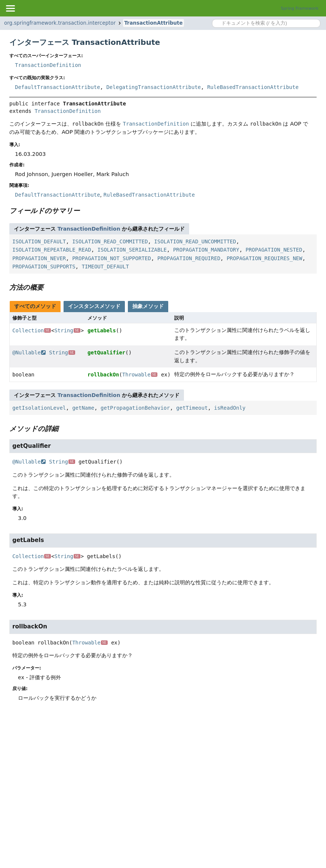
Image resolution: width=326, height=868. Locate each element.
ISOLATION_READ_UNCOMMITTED (195, 241)
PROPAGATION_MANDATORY (206, 250)
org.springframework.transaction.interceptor (60, 23)
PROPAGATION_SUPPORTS (44, 267)
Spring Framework (300, 8)
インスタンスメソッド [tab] (94, 306)
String (67, 330)
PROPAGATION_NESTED (274, 250)
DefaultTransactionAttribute (58, 87)
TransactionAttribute (153, 23)
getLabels (102, 330)
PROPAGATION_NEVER (39, 258)
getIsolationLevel (39, 408)
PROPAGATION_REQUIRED (189, 258)
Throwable (140, 375)
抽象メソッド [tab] (148, 306)
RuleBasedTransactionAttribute (253, 87)
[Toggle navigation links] (10, 8)
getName (83, 408)
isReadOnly (230, 408)
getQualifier (106, 353)
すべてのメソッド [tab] (35, 306)
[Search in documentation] (266, 23)
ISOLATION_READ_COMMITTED (110, 241)
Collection (32, 330)
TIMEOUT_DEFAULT (105, 267)
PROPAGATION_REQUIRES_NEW (264, 258)
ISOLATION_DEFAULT (39, 241)
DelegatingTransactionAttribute (153, 87)
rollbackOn (103, 375)
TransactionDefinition (48, 65)
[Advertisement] (163, 769)
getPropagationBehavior (135, 408)
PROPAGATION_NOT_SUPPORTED (112, 258)
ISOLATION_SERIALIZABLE (132, 250)
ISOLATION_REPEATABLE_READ (52, 250)
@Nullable (29, 353)
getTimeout (192, 408)
